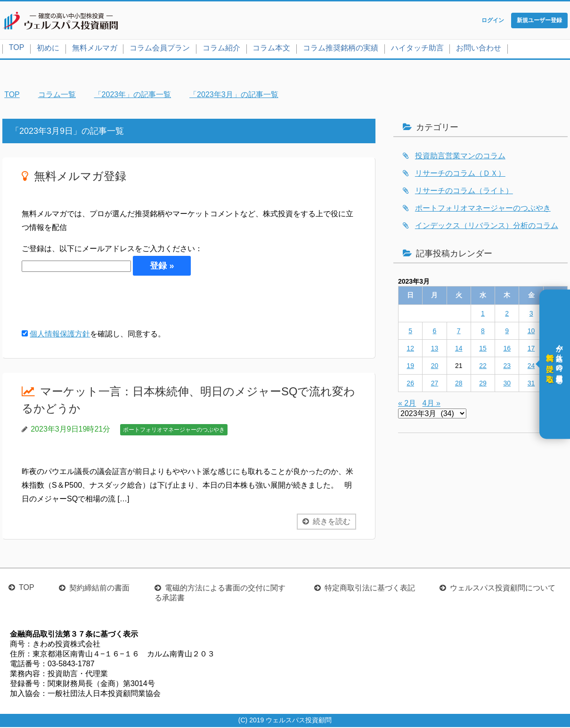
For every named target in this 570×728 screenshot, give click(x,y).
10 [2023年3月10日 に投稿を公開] (531, 332)
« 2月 (407, 404)
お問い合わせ (479, 49)
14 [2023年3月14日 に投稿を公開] (459, 349)
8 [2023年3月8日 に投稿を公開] (483, 332)
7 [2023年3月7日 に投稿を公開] (459, 332)
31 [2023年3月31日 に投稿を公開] (531, 384)
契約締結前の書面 (99, 589)
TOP (17, 48)
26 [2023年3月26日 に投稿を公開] (410, 384)
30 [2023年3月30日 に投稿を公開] (507, 384)
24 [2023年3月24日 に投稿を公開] (531, 367)
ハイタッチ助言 (417, 49)
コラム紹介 (221, 49)
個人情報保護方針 (60, 335)
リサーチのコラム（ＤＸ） (460, 174)
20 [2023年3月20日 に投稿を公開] (435, 367)
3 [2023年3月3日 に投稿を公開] (531, 314)
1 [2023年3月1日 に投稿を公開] (483, 314)
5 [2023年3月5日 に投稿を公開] (410, 332)
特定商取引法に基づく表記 (370, 589)
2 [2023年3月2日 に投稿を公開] (507, 314)
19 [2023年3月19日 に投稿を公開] (410, 367)
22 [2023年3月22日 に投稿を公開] (483, 367)
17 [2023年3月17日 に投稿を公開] (531, 349)
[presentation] (93, 303)
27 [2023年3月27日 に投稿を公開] (435, 384)
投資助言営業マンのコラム (460, 157)
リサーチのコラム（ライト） (464, 192)
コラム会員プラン (160, 49)
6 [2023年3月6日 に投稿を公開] (435, 332)
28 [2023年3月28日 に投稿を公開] (459, 384)
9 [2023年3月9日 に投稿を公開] (507, 332)
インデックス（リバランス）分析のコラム (487, 226)
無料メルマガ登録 (80, 177)
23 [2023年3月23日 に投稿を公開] (507, 367)
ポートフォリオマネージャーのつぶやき (174, 431)
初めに (48, 49)
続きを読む (332, 522)
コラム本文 (271, 49)
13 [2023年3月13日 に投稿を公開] (435, 349)
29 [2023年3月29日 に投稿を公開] (483, 384)
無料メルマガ (95, 49)
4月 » (432, 404)
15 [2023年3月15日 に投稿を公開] (483, 349)
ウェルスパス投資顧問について (503, 589)
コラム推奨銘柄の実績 (341, 49)
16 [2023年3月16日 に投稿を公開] (507, 349)
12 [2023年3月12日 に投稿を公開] (410, 349)
